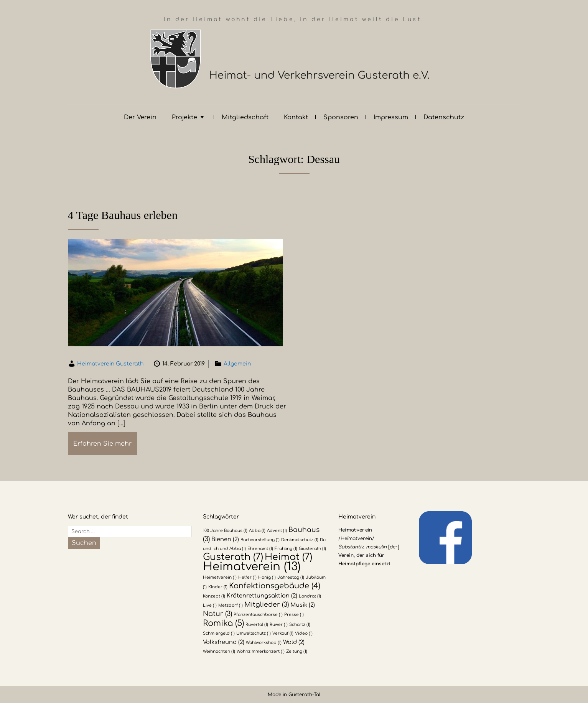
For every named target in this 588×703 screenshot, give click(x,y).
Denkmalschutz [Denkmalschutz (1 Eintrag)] (300, 540)
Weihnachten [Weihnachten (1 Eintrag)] (219, 651)
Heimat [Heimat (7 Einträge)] (288, 557)
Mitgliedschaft (245, 117)
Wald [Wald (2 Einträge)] (294, 642)
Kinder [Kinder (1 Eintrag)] (218, 587)
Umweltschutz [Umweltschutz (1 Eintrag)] (254, 633)
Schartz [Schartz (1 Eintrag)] (300, 625)
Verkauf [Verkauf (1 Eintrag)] (283, 633)
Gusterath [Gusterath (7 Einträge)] (233, 557)
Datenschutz (444, 117)
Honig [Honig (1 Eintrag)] (267, 577)
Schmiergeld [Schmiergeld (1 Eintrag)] (219, 633)
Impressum (391, 117)
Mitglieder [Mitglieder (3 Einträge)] (267, 605)
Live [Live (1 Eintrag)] (210, 605)
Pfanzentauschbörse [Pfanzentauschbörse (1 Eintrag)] (258, 615)
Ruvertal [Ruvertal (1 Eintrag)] (257, 625)
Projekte (184, 117)
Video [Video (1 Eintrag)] (304, 633)
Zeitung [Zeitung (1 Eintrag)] (297, 651)
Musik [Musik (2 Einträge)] (303, 605)
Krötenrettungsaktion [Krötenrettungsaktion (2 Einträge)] (262, 596)
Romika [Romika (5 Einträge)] (223, 623)
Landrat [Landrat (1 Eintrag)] (310, 596)
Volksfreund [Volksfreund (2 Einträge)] (224, 642)
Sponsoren (341, 117)
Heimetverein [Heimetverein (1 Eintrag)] (220, 577)
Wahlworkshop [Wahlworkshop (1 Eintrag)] (264, 643)
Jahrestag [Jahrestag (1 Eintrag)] (291, 577)
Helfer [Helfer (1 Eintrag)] (247, 577)
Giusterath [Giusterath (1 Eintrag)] (312, 549)
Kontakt (296, 117)
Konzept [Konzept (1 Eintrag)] (214, 596)
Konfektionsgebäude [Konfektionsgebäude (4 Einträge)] (275, 586)
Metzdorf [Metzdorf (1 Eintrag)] (231, 605)
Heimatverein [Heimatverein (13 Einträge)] (252, 567)
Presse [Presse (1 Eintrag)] (294, 615)
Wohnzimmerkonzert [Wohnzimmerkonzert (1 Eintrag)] (261, 651)
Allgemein (237, 364)
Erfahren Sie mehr (102, 444)
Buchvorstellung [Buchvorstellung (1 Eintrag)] (260, 540)
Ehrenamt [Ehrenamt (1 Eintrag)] (260, 549)
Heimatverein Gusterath (110, 364)
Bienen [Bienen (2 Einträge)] (225, 539)
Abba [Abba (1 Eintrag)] (257, 531)
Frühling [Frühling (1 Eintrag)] (286, 549)
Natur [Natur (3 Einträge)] (217, 614)
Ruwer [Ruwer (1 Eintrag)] (279, 625)
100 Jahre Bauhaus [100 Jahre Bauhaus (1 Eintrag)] (225, 531)
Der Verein (140, 117)
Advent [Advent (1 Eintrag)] (277, 531)
